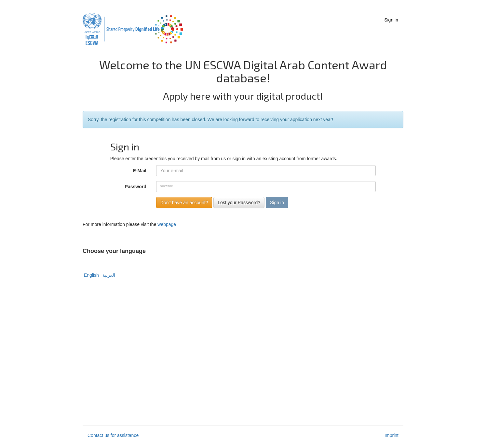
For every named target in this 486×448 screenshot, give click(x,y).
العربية (108, 275)
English (91, 275)
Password (136, 187)
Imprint (391, 435)
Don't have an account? (184, 203)
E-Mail (140, 171)
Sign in (391, 20)
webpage (167, 224)
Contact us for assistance (113, 435)
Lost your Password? (239, 203)
